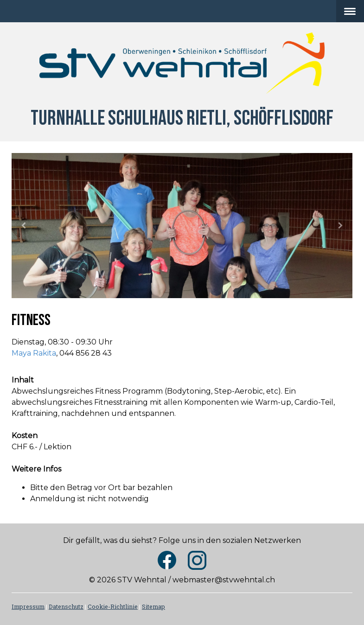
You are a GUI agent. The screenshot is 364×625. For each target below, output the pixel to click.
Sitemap (153, 606)
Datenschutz (66, 606)
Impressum (28, 606)
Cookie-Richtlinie (113, 606)
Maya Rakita (34, 353)
